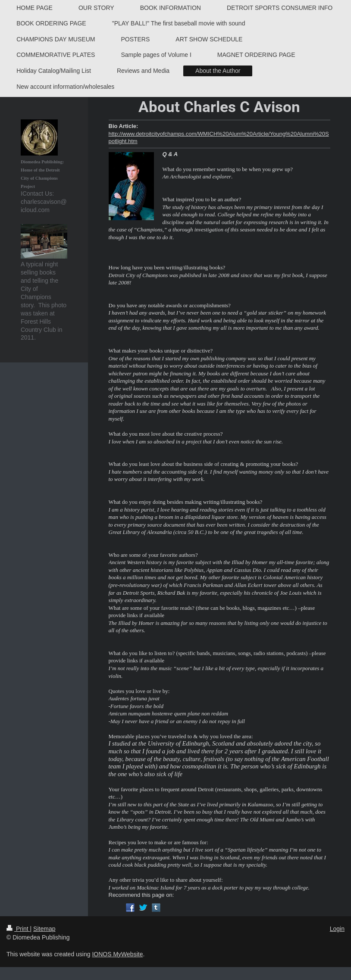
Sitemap (44, 929)
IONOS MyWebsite (117, 954)
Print (18, 929)
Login (337, 929)
